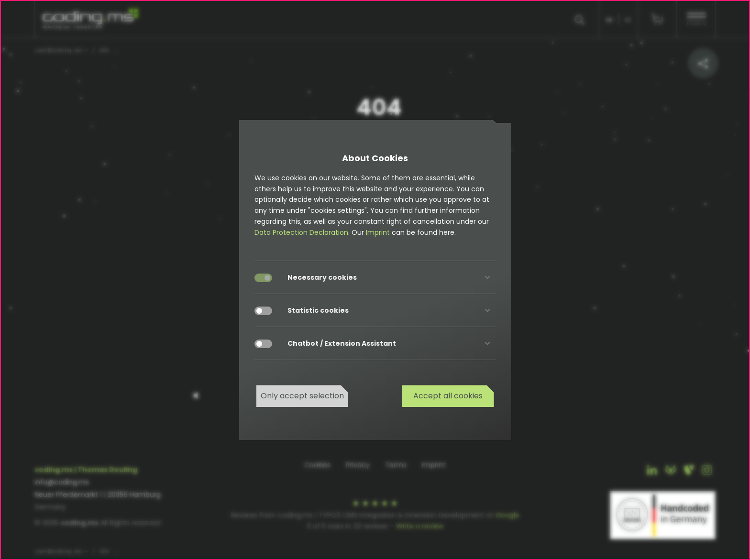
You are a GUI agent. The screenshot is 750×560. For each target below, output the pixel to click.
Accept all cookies (448, 396)
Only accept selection (302, 396)
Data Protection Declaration (301, 232)
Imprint (378, 232)
